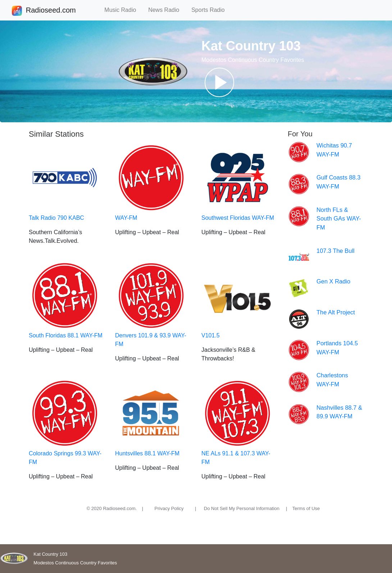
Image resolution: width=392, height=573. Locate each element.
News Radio (167, 10)
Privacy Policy (169, 508)
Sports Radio (211, 10)
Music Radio (123, 10)
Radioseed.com (51, 11)
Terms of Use (306, 508)
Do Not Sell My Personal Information (242, 508)
